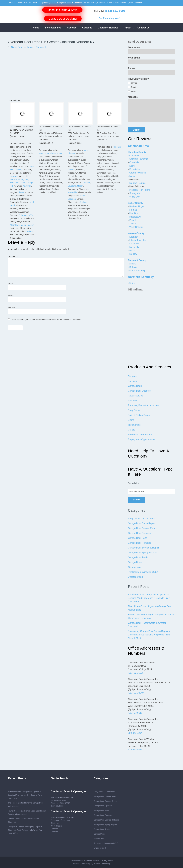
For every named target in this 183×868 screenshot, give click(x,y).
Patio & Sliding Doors (139, 415)
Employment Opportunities (141, 439)
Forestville (135, 169)
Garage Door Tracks (138, 557)
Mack (132, 176)
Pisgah (133, 220)
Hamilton (134, 213)
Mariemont (15, 183)
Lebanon (87, 183)
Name (11, 283)
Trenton (133, 224)
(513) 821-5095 (55, 3)
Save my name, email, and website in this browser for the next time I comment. (47, 320)
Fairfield (71, 170)
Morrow (133, 254)
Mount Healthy (27, 225)
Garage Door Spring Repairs (142, 553)
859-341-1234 (135, 733)
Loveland (72, 186)
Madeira (14, 179)
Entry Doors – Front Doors (141, 519)
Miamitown (15, 225)
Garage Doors (135, 386)
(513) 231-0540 (136, 693)
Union (132, 283)
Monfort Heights (137, 183)
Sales (133, 91)
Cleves (21, 192)
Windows (133, 401)
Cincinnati (134, 156)
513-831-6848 (135, 750)
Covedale (134, 162)
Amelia (133, 264)
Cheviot (18, 170)
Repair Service (135, 396)
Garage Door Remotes (139, 543)
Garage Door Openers (139, 391)
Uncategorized (135, 577)
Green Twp (29, 215)
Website (11, 307)
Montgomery (24, 179)
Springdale (135, 193)
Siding (131, 420)
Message (133, 97)
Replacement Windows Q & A (143, 572)
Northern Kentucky (141, 277)
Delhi (21, 215)
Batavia (133, 267)
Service (134, 83)
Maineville (72, 192)
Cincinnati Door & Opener (81, 861)
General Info (134, 567)
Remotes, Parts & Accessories (143, 405)
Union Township (137, 271)
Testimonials (134, 425)
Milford (30, 231)
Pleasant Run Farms (140, 190)
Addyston (27, 186)
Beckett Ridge (137, 206)
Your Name (134, 47)
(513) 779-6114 (136, 713)
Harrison (14, 176)
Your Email (134, 58)
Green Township (138, 173)
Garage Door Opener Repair (142, 528)
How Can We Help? (138, 79)
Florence (117, 147)
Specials (132, 381)
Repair (133, 87)
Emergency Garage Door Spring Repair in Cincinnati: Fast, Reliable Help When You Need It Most (149, 635)
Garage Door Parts (138, 538)
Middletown (135, 217)
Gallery (132, 430)
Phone (131, 68)
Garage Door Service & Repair (143, 548)
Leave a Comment (36, 47)
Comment (13, 256)
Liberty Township (138, 240)
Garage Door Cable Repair (142, 523)
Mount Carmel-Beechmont (51, 153)
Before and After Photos (140, 435)
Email (11, 295)
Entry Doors (134, 410)
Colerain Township (139, 159)
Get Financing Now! (109, 18)
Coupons (133, 376)
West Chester (136, 227)
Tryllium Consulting (102, 864)
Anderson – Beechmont (60, 820)
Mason (80, 186)
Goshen (83, 202)
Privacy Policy (107, 861)
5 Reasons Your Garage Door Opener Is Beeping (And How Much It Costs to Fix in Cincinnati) (149, 598)
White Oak (135, 197)
